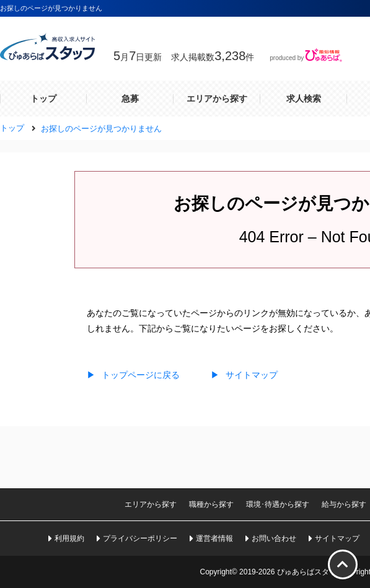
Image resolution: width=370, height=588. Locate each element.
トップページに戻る (133, 375)
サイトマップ (244, 375)
